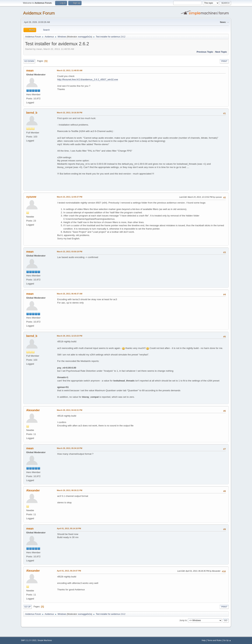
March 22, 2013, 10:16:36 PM (70, 113)
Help (204, 640)
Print (224, 61)
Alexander (33, 410)
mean (30, 71)
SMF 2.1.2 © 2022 (29, 640)
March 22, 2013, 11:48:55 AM (70, 70)
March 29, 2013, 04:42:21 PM (70, 410)
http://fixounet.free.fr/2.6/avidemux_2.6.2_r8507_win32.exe (88, 79)
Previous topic (205, 52)
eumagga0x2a (85, 37)
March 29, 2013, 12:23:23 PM (70, 336)
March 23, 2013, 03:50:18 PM (70, 252)
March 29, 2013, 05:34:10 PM (70, 448)
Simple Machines (45, 640)
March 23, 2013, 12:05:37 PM (70, 197)
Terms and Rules (214, 640)
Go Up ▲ (227, 640)
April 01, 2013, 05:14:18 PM (69, 528)
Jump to (183, 620)
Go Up (27, 607)
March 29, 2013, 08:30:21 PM (70, 490)
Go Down (29, 61)
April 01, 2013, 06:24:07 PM (69, 571)
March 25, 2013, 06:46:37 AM (70, 294)
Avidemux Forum (39, 13)
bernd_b (32, 113)
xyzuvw (31, 197)
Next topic (221, 52)
